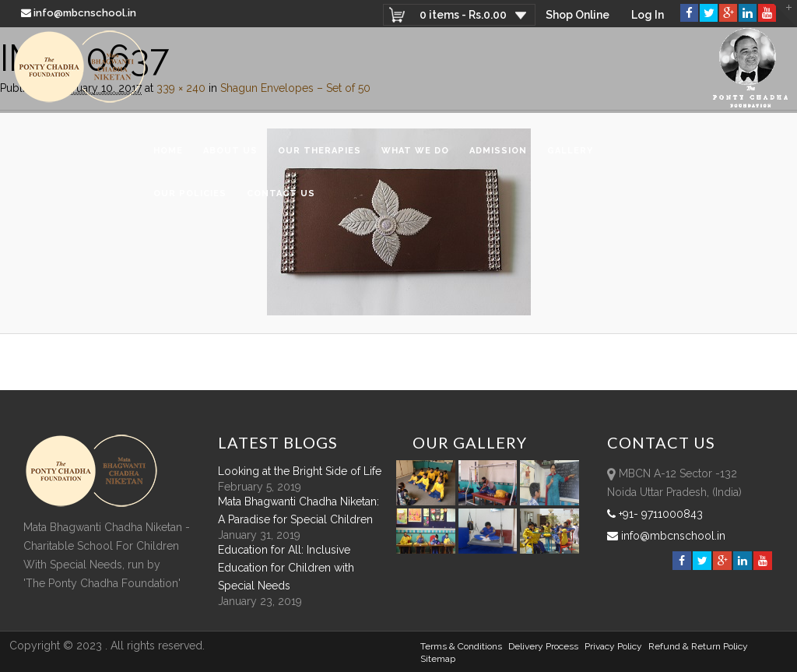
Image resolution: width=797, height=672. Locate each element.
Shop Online (578, 15)
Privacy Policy (613, 646)
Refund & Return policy (698, 646)
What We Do (415, 151)
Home (168, 151)
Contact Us (281, 194)
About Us (230, 151)
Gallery (570, 151)
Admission (498, 151)
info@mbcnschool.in (80, 13)
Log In (648, 15)
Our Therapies (320, 151)
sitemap (438, 659)
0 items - (463, 15)
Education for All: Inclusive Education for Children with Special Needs (286, 568)
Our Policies (190, 194)
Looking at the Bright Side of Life (300, 471)
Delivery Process (543, 646)
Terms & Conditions (461, 646)
